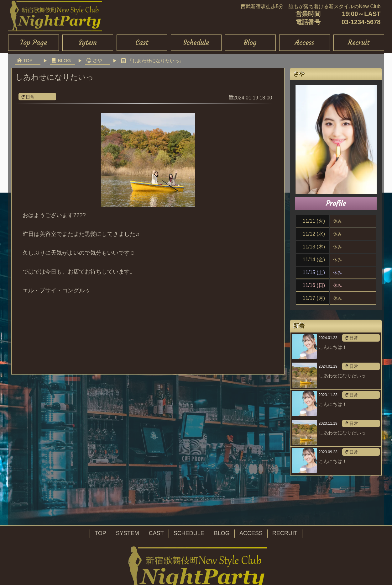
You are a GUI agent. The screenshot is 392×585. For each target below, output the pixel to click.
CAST (156, 533)
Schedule (196, 43)
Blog (250, 43)
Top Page (34, 43)
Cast (142, 43)
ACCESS (251, 533)
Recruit (359, 43)
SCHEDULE (189, 533)
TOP (100, 533)
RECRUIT (285, 533)
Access (305, 43)
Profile (336, 203)
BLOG (222, 533)
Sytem (88, 43)
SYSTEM (128, 533)
